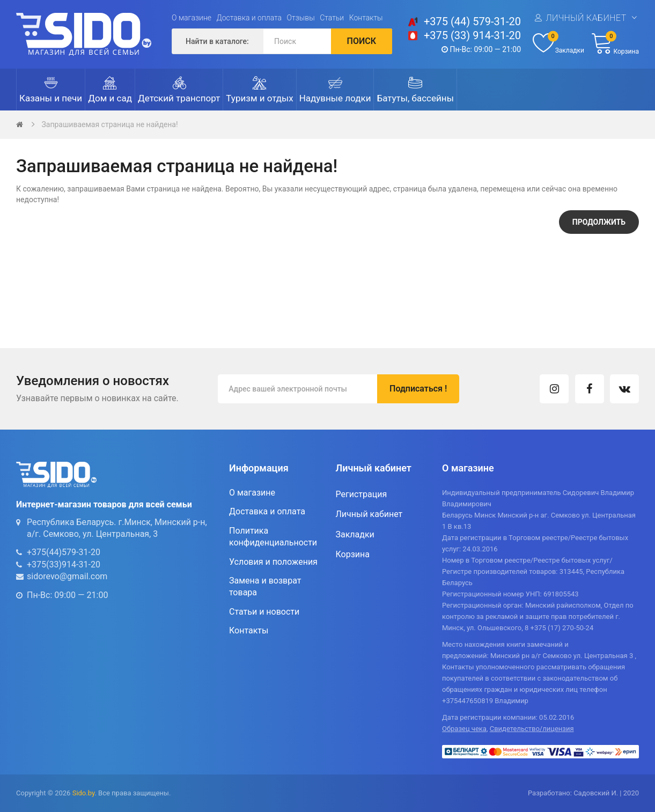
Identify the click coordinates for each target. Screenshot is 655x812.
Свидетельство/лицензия (532, 729)
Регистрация (362, 494)
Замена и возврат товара (265, 586)
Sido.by (84, 793)
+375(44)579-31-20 (64, 552)
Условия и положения (273, 562)
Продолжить (599, 222)
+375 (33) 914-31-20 (472, 35)
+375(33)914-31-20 (64, 564)
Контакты (366, 18)
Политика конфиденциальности (273, 537)
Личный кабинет (586, 18)
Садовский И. (596, 793)
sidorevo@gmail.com (67, 576)
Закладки (355, 534)
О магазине (192, 18)
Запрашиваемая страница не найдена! (109, 124)
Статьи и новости (264, 612)
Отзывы (301, 18)
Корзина (353, 554)
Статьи (332, 18)
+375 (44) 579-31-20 (472, 21)
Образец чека (464, 729)
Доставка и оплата (249, 18)
